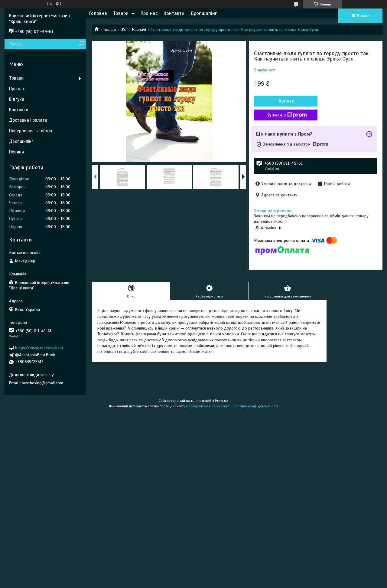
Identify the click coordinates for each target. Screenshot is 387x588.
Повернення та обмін (31, 131)
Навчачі (139, 30)
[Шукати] (81, 44)
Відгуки (17, 99)
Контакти (174, 13)
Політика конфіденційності (255, 406)
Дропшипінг (204, 13)
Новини (16, 152)
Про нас (149, 13)
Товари (121, 13)
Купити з (287, 115)
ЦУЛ (124, 30)
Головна (98, 13)
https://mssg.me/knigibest (39, 348)
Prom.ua (222, 401)
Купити (287, 101)
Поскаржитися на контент (208, 406)
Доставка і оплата (28, 120)
